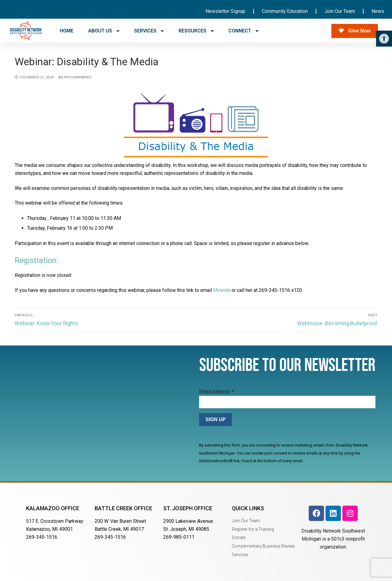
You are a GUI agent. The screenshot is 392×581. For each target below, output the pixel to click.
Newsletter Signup (225, 11)
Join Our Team (340, 11)
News (378, 11)
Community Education (285, 11)
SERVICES (149, 31)
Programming (75, 77)
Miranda (222, 290)
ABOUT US (104, 31)
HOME (67, 31)
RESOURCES (196, 31)
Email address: (217, 392)
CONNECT (243, 31)
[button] (384, 39)
